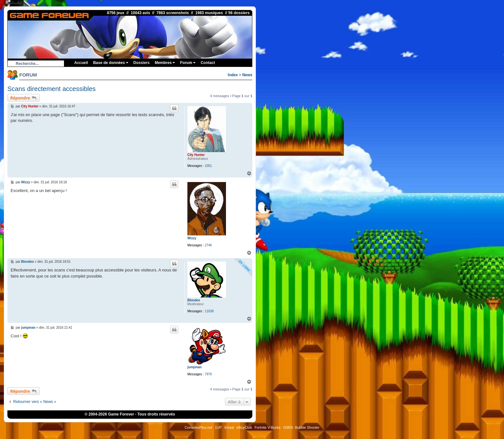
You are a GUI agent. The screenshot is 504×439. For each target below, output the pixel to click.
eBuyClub (244, 427)
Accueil (81, 63)
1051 (208, 166)
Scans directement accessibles (52, 89)
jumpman (194, 367)
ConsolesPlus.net (198, 427)
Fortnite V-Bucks (268, 427)
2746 (208, 245)
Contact (208, 63)
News (247, 75)
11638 (209, 311)
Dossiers (142, 63)
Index (233, 75)
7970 (208, 374)
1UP (218, 427)
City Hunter (196, 155)
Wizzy (192, 238)
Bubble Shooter (307, 427)
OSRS (288, 427)
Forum (188, 63)
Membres (165, 63)
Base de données (111, 63)
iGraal (229, 427)
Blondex (194, 300)
